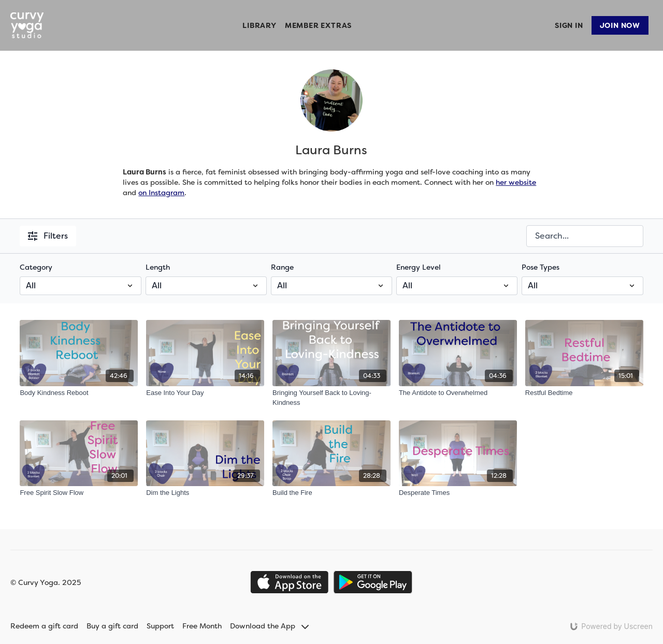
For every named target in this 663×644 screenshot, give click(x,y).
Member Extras (318, 25)
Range (282, 267)
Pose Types (541, 267)
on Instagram (161, 193)
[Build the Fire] (331, 493)
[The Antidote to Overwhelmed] (458, 393)
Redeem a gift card (44, 626)
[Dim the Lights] (205, 493)
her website (516, 182)
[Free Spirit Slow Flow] (79, 493)
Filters (48, 236)
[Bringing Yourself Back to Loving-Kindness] (331, 398)
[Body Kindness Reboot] (79, 393)
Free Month (202, 626)
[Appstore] (289, 582)
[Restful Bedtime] (584, 393)
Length (158, 267)
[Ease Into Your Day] (205, 393)
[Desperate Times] (458, 493)
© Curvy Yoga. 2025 (46, 582)
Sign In (569, 25)
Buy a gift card (112, 626)
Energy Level (419, 267)
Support (160, 626)
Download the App (269, 626)
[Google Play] (373, 582)
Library (260, 25)
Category (36, 267)
